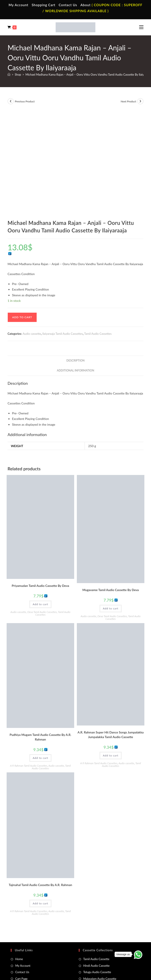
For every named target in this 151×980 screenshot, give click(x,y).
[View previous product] (11, 101)
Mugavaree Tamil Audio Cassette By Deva (111, 490)
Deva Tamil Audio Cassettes (42, 512)
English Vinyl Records (29, 918)
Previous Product (25, 101)
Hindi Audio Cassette (96, 865)
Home (19, 859)
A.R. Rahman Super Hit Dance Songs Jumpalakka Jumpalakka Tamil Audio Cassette (110, 634)
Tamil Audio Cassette (96, 859)
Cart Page (21, 878)
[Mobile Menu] (141, 27)
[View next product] (140, 101)
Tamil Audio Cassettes (98, 233)
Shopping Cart (44, 5)
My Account (19, 5)
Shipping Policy (83, 952)
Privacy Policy (64, 952)
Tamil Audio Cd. (93, 905)
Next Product (128, 101)
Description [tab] (75, 260)
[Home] (9, 75)
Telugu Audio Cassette (97, 872)
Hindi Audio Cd (93, 911)
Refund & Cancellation (108, 952)
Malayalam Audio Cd (96, 924)
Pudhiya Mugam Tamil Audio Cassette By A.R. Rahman (40, 637)
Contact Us (68, 5)
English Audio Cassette (97, 885)
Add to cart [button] (40, 504)
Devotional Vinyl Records (31, 931)
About (85, 5)
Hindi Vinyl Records (27, 911)
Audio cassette (32, 233)
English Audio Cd (94, 931)
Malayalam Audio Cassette (100, 878)
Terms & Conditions (41, 952)
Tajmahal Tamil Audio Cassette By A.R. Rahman (41, 784)
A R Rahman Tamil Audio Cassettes (29, 665)
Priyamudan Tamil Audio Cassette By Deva (40, 485)
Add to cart (22, 217)
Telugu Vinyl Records (28, 924)
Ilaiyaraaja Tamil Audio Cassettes (63, 233)
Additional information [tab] (75, 270)
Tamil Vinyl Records (27, 905)
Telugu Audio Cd (93, 918)
